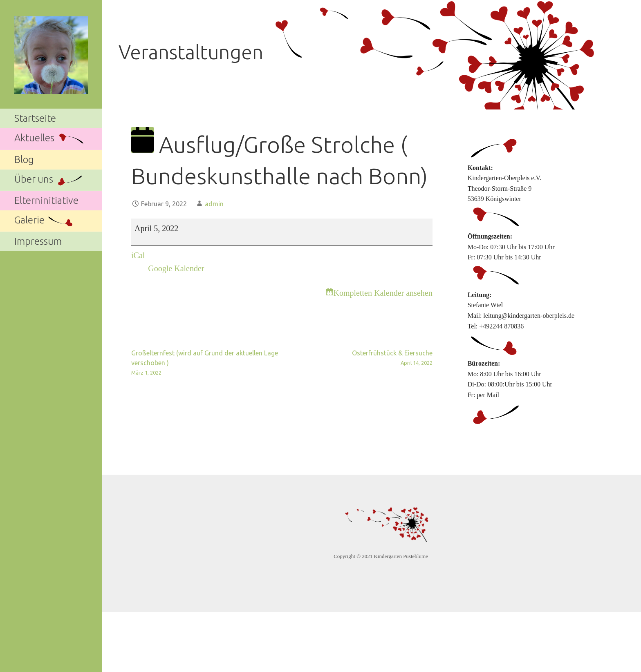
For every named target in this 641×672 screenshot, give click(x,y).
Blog (24, 160)
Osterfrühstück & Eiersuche (357, 358)
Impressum (38, 241)
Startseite (35, 118)
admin (214, 204)
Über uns (49, 180)
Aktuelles (50, 139)
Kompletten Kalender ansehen (383, 293)
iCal (138, 255)
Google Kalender (176, 268)
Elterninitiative (46, 200)
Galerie (45, 221)
